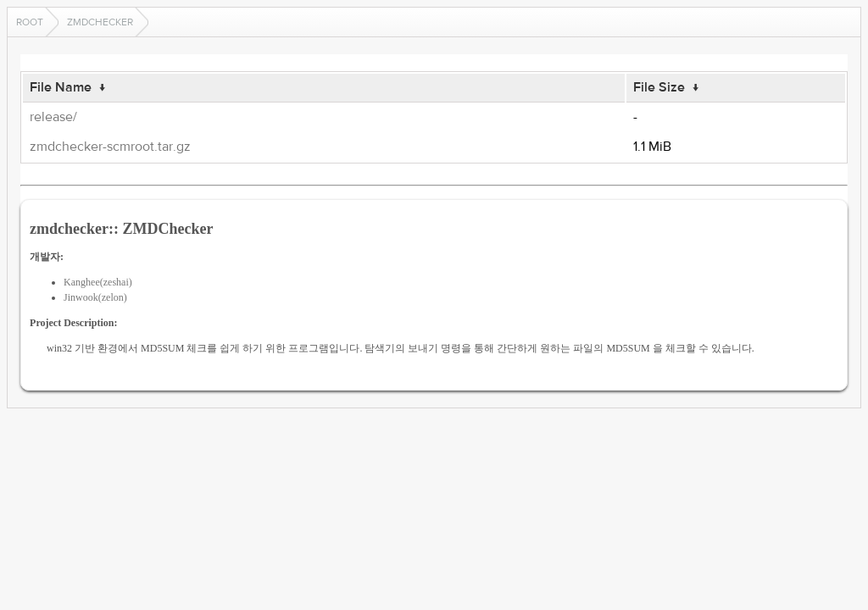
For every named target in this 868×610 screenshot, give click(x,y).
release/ (53, 117)
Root (30, 22)
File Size (659, 87)
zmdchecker (100, 22)
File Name (61, 87)
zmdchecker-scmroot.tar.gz (110, 147)
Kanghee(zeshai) (98, 282)
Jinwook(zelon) (95, 297)
